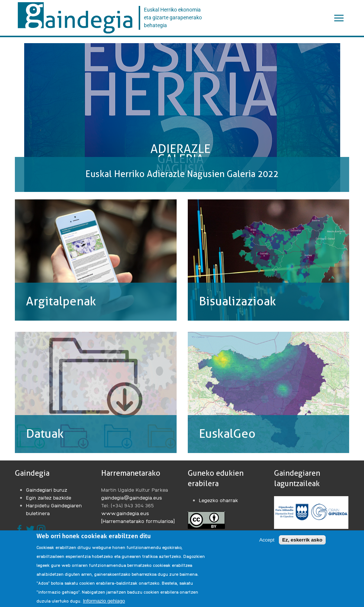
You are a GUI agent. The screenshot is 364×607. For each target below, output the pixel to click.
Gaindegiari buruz (47, 489)
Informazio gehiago (104, 601)
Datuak (45, 434)
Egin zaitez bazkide (49, 497)
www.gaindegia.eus (125, 513)
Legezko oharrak (219, 500)
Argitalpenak (61, 301)
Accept (267, 540)
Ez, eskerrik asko (302, 540)
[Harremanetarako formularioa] (138, 521)
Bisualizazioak (237, 301)
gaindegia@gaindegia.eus (132, 497)
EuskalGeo (227, 434)
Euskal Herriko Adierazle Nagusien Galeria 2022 (182, 174)
